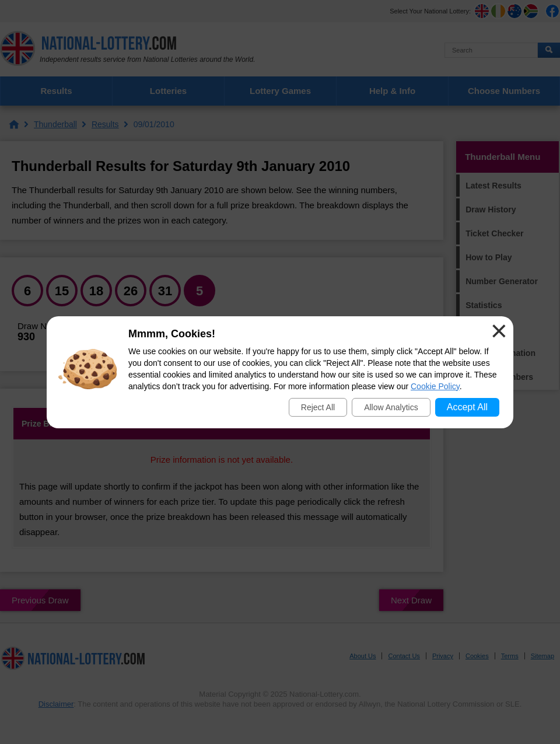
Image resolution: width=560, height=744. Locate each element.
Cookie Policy (435, 386)
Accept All (467, 407)
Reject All (318, 407)
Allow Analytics (391, 407)
